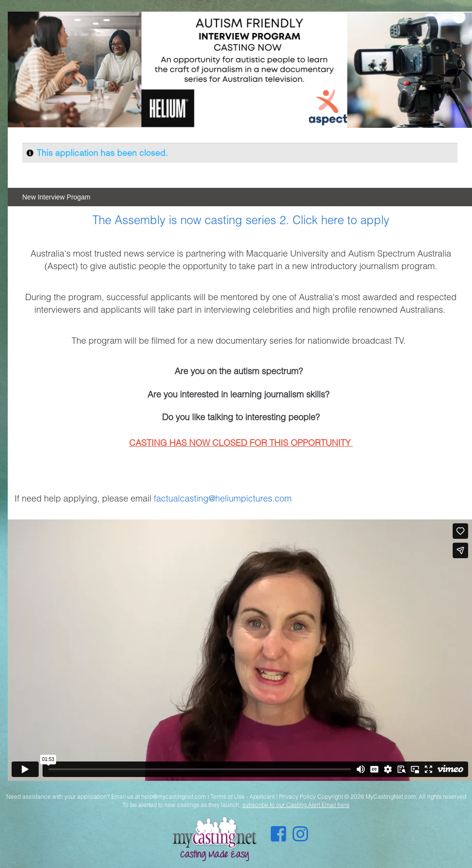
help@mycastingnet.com (174, 797)
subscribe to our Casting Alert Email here (296, 805)
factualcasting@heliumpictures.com (223, 498)
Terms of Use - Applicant (243, 797)
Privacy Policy (297, 797)
